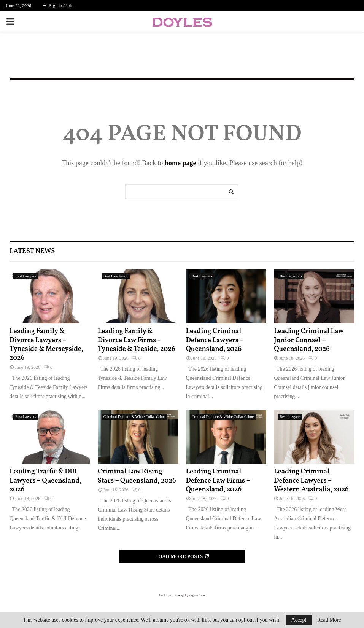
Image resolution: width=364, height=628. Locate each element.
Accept (299, 620)
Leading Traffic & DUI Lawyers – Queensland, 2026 (45, 481)
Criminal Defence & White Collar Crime (134, 417)
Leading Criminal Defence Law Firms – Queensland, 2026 (218, 481)
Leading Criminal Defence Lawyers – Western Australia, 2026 (311, 481)
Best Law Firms (116, 276)
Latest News (32, 251)
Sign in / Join (58, 6)
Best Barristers (291, 276)
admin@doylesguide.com (189, 595)
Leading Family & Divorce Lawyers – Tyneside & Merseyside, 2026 (46, 345)
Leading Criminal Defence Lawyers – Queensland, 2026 (215, 340)
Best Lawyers (26, 276)
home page (180, 163)
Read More (329, 620)
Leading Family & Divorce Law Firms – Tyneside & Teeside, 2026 (137, 340)
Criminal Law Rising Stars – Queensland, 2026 (137, 476)
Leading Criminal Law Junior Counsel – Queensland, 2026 (308, 340)
